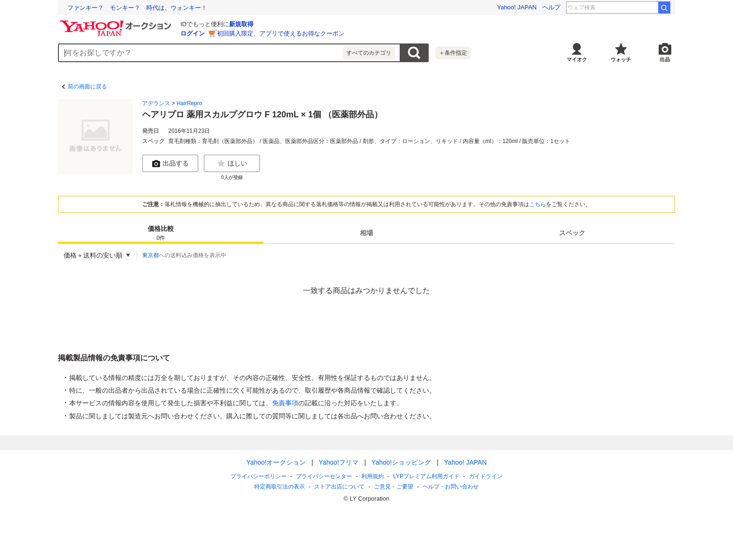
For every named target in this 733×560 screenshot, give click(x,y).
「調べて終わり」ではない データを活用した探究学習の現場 (152, 8)
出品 (665, 59)
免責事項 (285, 403)
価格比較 (161, 233)
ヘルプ (551, 7)
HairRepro (190, 103)
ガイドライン (486, 476)
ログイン (193, 33)
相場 (366, 233)
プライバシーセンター (324, 476)
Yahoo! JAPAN (517, 7)
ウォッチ (621, 59)
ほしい (232, 164)
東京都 (151, 255)
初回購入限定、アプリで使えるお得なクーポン (281, 33)
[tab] (161, 233)
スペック (572, 233)
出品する (170, 164)
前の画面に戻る (87, 86)
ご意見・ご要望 (394, 487)
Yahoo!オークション (276, 462)
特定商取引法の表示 (280, 487)
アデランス (156, 103)
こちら (538, 204)
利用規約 (373, 476)
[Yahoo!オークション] (117, 23)
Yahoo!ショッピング (401, 462)
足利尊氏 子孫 (634, 7)
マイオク (577, 59)
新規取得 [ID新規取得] (241, 24)
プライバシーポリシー (259, 476)
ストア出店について (339, 487)
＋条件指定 (453, 53)
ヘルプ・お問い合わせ (451, 487)
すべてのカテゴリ (369, 53)
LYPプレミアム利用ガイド (426, 476)
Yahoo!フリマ (339, 462)
